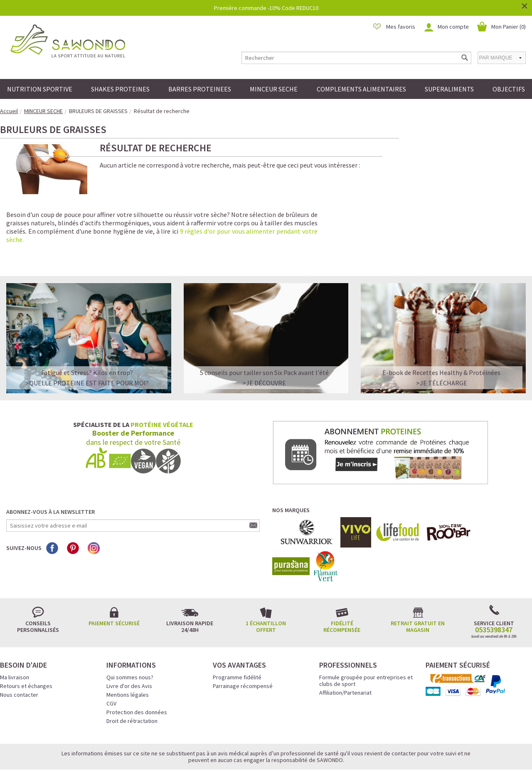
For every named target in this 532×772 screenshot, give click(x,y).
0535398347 (494, 599)
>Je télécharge (442, 352)
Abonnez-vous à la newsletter (50, 481)
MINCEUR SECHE (274, 89)
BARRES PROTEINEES (200, 89)
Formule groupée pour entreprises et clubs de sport (366, 649)
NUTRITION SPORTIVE (40, 89)
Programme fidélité (237, 646)
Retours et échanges (26, 655)
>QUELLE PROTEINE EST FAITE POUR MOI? (87, 352)
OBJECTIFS (509, 89)
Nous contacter (19, 663)
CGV (111, 672)
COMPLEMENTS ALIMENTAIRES (361, 89)
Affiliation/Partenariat (345, 661)
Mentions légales (128, 663)
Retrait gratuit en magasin (418, 595)
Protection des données (137, 681)
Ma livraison (15, 646)
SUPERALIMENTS (449, 89)
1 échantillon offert (266, 595)
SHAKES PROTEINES (120, 89)
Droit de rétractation (132, 690)
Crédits (296, 754)
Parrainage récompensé (243, 655)
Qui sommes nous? (130, 646)
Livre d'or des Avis (129, 655)
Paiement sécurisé (114, 592)
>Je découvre (264, 352)
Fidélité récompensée (342, 595)
